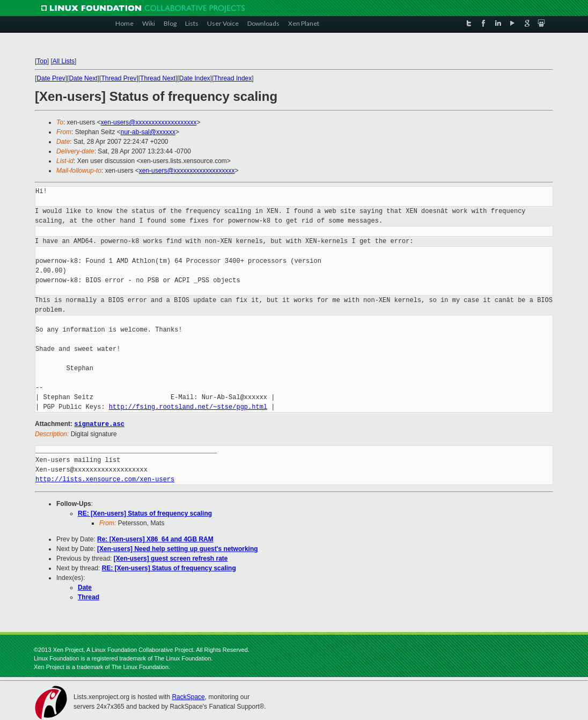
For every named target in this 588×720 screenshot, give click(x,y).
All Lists (64, 61)
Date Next (83, 78)
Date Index (195, 78)
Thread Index (233, 78)
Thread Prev (119, 78)
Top (42, 61)
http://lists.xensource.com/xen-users (105, 479)
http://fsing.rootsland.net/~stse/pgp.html (188, 407)
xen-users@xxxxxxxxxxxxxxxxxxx (149, 122)
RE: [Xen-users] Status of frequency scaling (145, 513)
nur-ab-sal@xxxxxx (148, 132)
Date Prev (51, 78)
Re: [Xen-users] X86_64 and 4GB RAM (155, 539)
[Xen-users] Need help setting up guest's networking (178, 548)
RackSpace (188, 696)
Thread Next (158, 78)
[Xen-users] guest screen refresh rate (171, 558)
